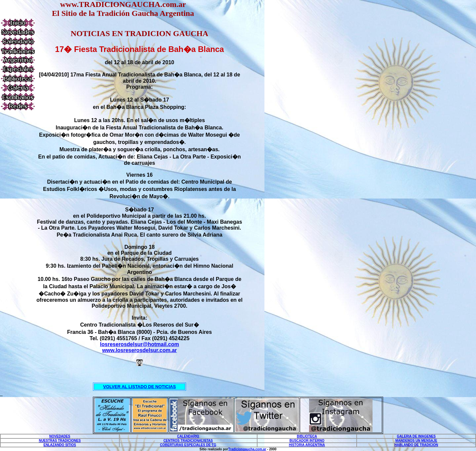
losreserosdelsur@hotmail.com (140, 344)
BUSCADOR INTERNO (307, 441)
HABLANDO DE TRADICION (416, 445)
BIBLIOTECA (307, 436)
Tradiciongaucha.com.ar (247, 449)
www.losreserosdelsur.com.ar (139, 350)
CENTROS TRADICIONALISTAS (188, 441)
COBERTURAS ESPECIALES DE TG (188, 445)
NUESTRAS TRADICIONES (60, 441)
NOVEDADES (60, 436)
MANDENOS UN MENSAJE (416, 441)
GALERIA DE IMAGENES (416, 436)
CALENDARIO (188, 436)
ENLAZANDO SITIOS (60, 445)
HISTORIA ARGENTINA (307, 445)
